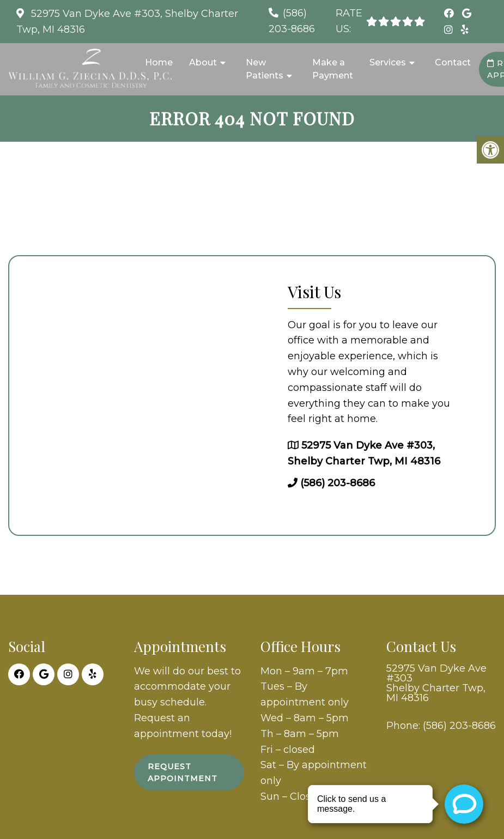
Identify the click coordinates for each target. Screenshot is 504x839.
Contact (453, 62)
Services (388, 62)
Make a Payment (333, 69)
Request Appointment (183, 772)
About (203, 62)
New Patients (265, 69)
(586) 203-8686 (338, 483)
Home (159, 62)
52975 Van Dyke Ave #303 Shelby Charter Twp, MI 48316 (436, 683)
